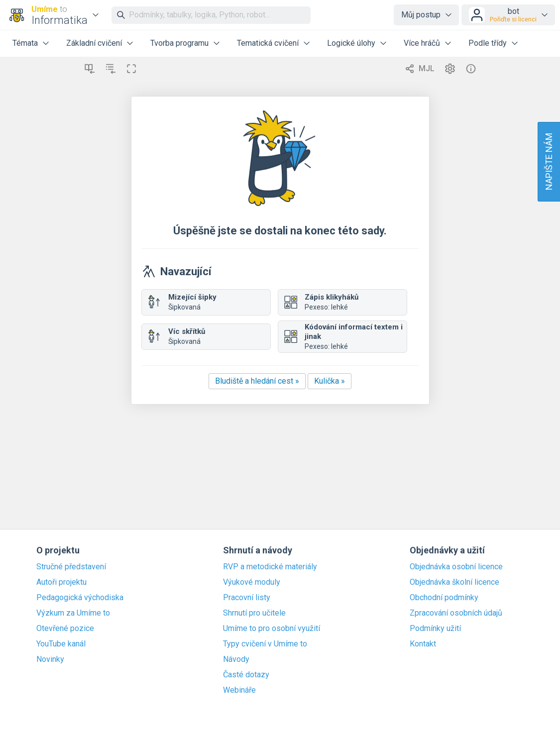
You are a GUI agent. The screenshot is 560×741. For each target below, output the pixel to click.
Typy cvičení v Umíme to (265, 644)
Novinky (50, 659)
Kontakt (423, 644)
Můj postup (421, 15)
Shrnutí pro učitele (254, 613)
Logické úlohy (351, 43)
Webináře (239, 690)
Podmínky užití (435, 629)
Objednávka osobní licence (456, 567)
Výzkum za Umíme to (73, 613)
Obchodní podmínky (444, 598)
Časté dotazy (246, 675)
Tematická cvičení (268, 43)
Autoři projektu (61, 582)
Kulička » (330, 381)
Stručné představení (71, 567)
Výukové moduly (252, 582)
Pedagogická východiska (80, 598)
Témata (25, 43)
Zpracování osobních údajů (456, 613)
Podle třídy (488, 43)
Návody (236, 659)
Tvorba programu (179, 43)
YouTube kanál (61, 644)
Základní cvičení (94, 43)
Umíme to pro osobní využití (272, 629)
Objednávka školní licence (454, 582)
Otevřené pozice (65, 629)
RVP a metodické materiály (270, 567)
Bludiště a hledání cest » (257, 381)
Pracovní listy (247, 598)
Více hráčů (422, 43)
